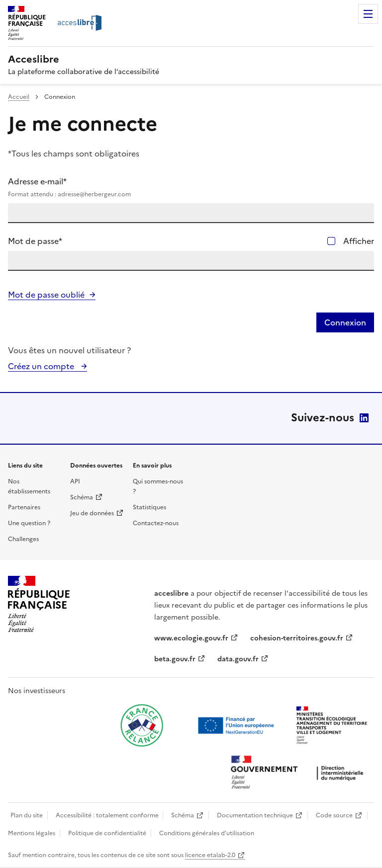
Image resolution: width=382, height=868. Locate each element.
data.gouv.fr (238, 659)
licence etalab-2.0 (210, 855)
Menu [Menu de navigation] (368, 14)
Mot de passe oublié (46, 295)
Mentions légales (32, 833)
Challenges (23, 539)
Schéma (82, 497)
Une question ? (29, 523)
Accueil (19, 97)
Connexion (345, 322)
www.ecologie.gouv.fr (191, 638)
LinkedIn (364, 418)
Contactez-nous (156, 523)
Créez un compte (42, 366)
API (75, 481)
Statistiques (149, 507)
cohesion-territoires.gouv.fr (297, 638)
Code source (334, 815)
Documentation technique (255, 815)
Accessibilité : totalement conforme (107, 815)
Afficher (359, 241)
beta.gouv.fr (175, 659)
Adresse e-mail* (191, 187)
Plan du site (27, 815)
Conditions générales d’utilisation (207, 833)
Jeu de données (92, 513)
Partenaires (24, 507)
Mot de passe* (35, 241)
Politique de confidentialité (107, 833)
